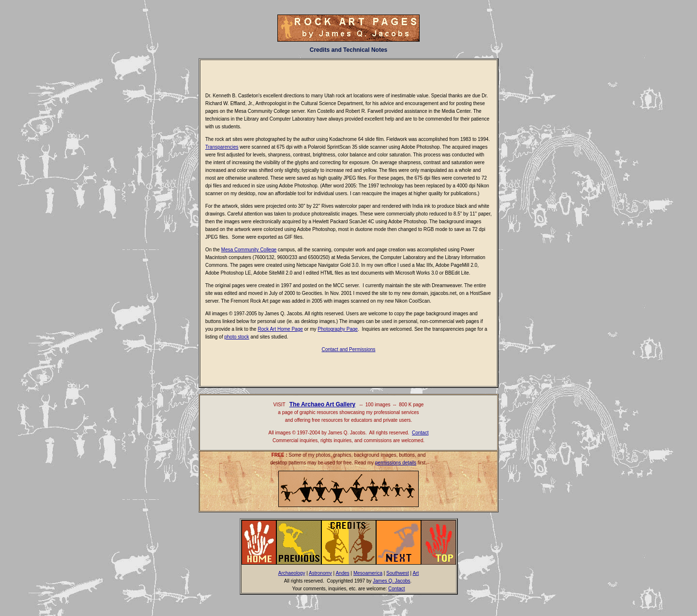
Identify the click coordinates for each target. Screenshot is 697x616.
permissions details (396, 463)
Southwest (398, 573)
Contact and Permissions (348, 349)
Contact (420, 433)
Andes (342, 573)
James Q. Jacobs (391, 581)
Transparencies (222, 147)
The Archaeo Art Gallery (323, 404)
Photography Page (338, 329)
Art (416, 573)
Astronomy (320, 573)
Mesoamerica (368, 573)
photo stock (236, 337)
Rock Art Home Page (280, 329)
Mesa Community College (249, 250)
